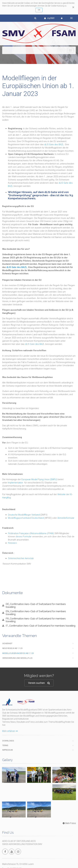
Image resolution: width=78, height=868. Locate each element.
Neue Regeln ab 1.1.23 (12, 648)
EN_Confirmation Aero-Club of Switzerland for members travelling (36, 613)
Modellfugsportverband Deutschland (26, 518)
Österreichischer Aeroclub (21, 558)
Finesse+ (12, 543)
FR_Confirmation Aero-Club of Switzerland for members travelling (36, 620)
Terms (5, 745)
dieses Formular (24, 537)
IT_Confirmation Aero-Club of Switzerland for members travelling (41, 626)
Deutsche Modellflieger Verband (24, 515)
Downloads (8, 741)
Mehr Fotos (69, 823)
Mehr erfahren (10, 731)
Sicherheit (7, 643)
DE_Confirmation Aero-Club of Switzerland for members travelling (36, 605)
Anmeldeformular (66, 518)
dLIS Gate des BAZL (54, 144)
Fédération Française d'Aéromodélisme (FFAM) (31, 533)
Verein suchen (39, 683)
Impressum (8, 750)
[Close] (73, 7)
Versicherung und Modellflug (17, 658)
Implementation (15, 483)
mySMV (49, 18)
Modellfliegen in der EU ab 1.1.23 (18, 653)
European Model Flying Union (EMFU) (39, 479)
